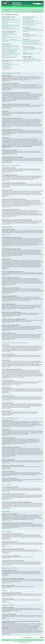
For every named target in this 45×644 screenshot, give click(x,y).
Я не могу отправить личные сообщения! (30, 28)
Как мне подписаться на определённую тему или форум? (32, 49)
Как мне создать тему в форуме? (7, 45)
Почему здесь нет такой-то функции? (29, 59)
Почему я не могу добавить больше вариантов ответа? (11, 49)
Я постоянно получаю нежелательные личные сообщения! (33, 29)
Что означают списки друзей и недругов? (30, 35)
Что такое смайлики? (5, 63)
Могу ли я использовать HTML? (7, 62)
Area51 (36, 617)
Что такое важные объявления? (7, 65)
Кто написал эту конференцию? (28, 58)
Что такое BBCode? (5, 61)
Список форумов (6, 10)
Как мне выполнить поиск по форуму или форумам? (32, 40)
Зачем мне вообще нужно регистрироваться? (10, 19)
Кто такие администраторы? (28, 18)
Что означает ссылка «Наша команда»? (30, 25)
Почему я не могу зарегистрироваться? (9, 28)
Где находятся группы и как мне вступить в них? (31, 21)
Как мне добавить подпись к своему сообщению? (10, 47)
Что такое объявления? (6, 66)
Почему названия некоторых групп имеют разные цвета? (32, 23)
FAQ (34, 12)
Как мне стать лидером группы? (28, 22)
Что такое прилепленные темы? (7, 67)
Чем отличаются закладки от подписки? (30, 48)
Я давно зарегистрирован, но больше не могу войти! (11, 26)
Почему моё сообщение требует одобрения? (9, 57)
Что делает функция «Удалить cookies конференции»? (11, 29)
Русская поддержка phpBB (22, 643)
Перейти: (23, 637)
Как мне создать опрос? (6, 48)
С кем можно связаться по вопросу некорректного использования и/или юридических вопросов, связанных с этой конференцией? (33, 61)
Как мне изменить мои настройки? (8, 32)
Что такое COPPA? (5, 27)
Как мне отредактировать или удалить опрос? (10, 50)
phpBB (20, 642)
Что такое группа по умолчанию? (28, 24)
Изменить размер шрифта (42, 9)
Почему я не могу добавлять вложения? (9, 52)
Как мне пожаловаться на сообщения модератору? (10, 54)
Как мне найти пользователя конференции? (30, 43)
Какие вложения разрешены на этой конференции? (31, 53)
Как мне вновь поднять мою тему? (8, 58)
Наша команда (20, 640)
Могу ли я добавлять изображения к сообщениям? (10, 64)
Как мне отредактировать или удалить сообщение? (10, 46)
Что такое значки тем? (6, 69)
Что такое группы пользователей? (29, 20)
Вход (42, 12)
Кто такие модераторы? (27, 19)
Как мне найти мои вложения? (28, 54)
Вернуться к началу (6, 81)
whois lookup (31, 625)
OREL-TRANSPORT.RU (17, 4)
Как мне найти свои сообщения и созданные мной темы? (32, 44)
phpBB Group (35, 608)
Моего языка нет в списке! (6, 36)
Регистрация (38, 12)
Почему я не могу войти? (6, 18)
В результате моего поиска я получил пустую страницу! (32, 42)
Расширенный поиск (40, 5)
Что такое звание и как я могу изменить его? (9, 39)
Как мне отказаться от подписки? (28, 50)
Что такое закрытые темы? (6, 68)
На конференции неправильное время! (8, 33)
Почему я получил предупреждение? (8, 53)
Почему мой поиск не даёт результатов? (30, 41)
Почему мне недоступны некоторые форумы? (10, 51)
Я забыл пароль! (5, 24)
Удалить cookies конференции (28, 640)
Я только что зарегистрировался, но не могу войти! (10, 25)
